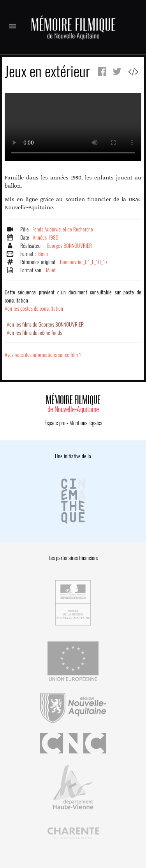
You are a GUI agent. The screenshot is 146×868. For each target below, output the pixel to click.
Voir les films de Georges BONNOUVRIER (45, 324)
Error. (73, 127)
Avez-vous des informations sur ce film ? (43, 355)
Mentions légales (86, 423)
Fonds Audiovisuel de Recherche (63, 229)
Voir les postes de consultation (73, 300)
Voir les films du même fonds (34, 333)
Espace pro (55, 423)
